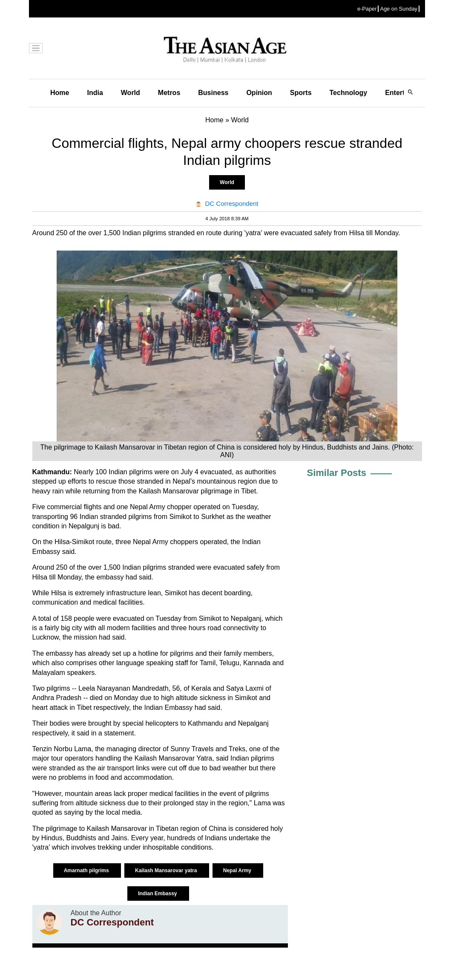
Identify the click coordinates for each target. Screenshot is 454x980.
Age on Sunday (399, 9)
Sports (301, 93)
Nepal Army (238, 870)
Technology (349, 93)
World (131, 93)
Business (213, 93)
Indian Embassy (158, 894)
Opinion (259, 93)
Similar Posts (337, 473)
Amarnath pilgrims (87, 870)
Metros (169, 93)
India (95, 93)
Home (60, 93)
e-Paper (367, 9)
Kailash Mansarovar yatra (167, 870)
